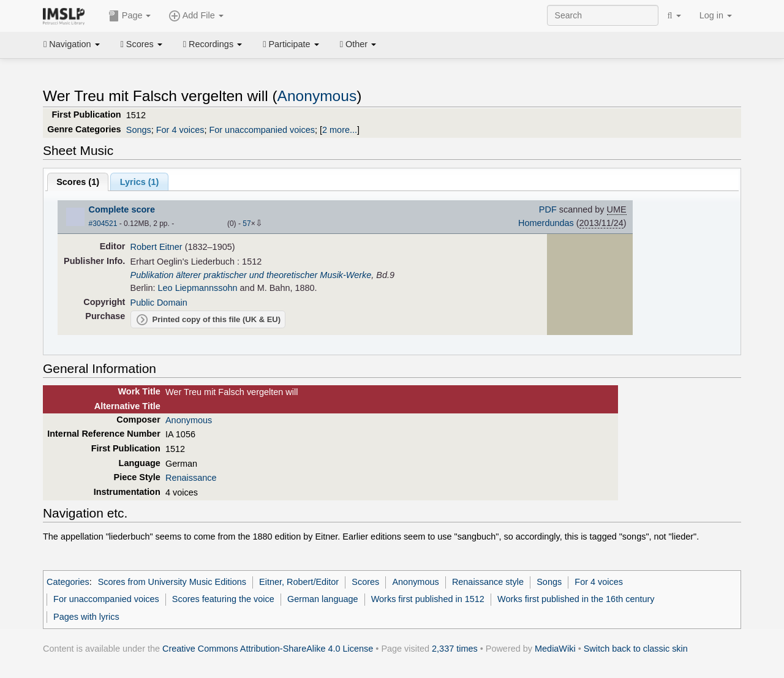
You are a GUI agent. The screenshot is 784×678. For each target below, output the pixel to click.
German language (323, 599)
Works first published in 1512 (428, 599)
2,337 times (455, 649)
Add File (196, 16)
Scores (141, 44)
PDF (548, 209)
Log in (716, 15)
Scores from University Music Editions (172, 582)
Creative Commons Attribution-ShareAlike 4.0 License (268, 649)
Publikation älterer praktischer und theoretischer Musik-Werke (251, 275)
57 (247, 224)
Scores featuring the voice (223, 599)
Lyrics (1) (140, 182)
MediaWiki (555, 649)
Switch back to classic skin (636, 649)
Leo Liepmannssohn (198, 288)
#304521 (103, 224)
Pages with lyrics (86, 617)
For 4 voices (180, 130)
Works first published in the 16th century (576, 599)
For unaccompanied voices (262, 130)
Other (358, 44)
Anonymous (317, 96)
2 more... (340, 130)
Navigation (72, 44)
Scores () (78, 182)
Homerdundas (546, 223)
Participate (291, 44)
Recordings (213, 44)
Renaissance (191, 478)
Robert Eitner (156, 247)
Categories (68, 582)
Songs (139, 130)
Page (130, 16)
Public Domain (159, 303)
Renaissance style (488, 582)
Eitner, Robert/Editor (299, 582)
